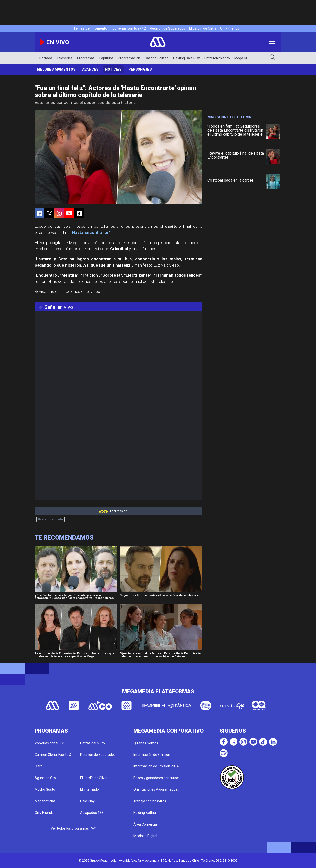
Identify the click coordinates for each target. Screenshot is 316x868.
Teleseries (65, 58)
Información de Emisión (152, 755)
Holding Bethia (145, 813)
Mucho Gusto (45, 789)
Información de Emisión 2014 (156, 766)
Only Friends (230, 28)
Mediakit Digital (145, 836)
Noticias (113, 69)
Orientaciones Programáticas (156, 789)
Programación (129, 58)
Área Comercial (145, 824)
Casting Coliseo (157, 58)
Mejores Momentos (56, 69)
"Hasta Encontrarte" (90, 232)
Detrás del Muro (93, 743)
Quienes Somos (146, 743)
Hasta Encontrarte (50, 519)
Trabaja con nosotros (150, 801)
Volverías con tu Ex (49, 743)
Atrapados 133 (92, 813)
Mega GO (241, 58)
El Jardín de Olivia (203, 28)
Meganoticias (45, 801)
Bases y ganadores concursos (157, 778)
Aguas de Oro (45, 778)
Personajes (140, 69)
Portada (46, 58)
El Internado (89, 789)
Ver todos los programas (73, 828)
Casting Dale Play (187, 58)
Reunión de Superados (168, 28)
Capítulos (106, 58)
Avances (90, 69)
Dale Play (87, 801)
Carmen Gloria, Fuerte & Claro (53, 760)
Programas (86, 58)
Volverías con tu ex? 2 (129, 28)
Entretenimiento (217, 58)
